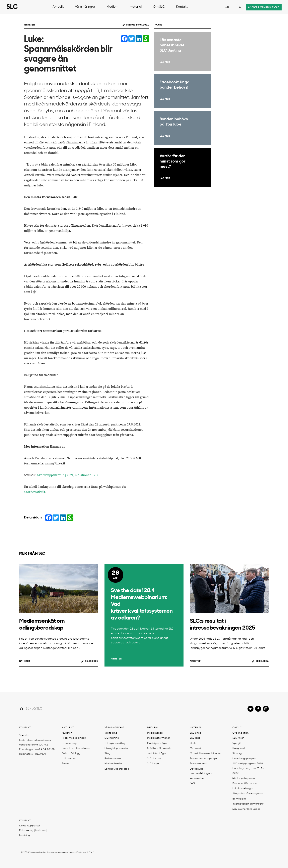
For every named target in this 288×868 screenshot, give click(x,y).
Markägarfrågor (157, 743)
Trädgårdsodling (115, 743)
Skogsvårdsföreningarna (248, 794)
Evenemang (69, 743)
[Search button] (240, 7)
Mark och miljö (113, 764)
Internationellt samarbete (248, 804)
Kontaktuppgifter (30, 826)
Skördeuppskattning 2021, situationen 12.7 (68, 475)
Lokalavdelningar (243, 789)
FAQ (192, 783)
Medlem (112, 7)
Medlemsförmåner (159, 738)
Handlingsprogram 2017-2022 (248, 771)
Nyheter (29, 25)
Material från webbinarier (206, 753)
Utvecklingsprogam (244, 759)
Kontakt (182, 7)
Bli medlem (239, 799)
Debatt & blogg (71, 753)
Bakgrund (239, 748)
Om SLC (159, 7)
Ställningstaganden (244, 778)
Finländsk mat (113, 759)
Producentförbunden (245, 783)
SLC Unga (153, 764)
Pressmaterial (199, 764)
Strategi (237, 753)
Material (136, 7)
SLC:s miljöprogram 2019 (248, 764)
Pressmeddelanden (74, 738)
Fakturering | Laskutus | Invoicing (33, 833)
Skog (107, 753)
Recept (66, 764)
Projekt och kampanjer (204, 759)
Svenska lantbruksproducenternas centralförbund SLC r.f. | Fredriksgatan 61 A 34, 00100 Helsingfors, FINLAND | (37, 745)
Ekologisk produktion (117, 748)
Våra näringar (85, 7)
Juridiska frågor (157, 753)
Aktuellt (58, 7)
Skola (193, 743)
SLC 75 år (238, 738)
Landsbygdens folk (264, 7)
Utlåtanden (69, 759)
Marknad (196, 748)
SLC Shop (196, 733)
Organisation (240, 733)
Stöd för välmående (159, 748)
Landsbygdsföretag (117, 769)
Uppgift (237, 743)
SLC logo (195, 738)
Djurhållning (112, 738)
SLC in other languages (246, 809)
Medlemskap (155, 733)
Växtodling (111, 733)
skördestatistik (35, 492)
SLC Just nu (154, 759)
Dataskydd (197, 769)
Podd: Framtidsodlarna (76, 748)
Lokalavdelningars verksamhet (201, 776)
